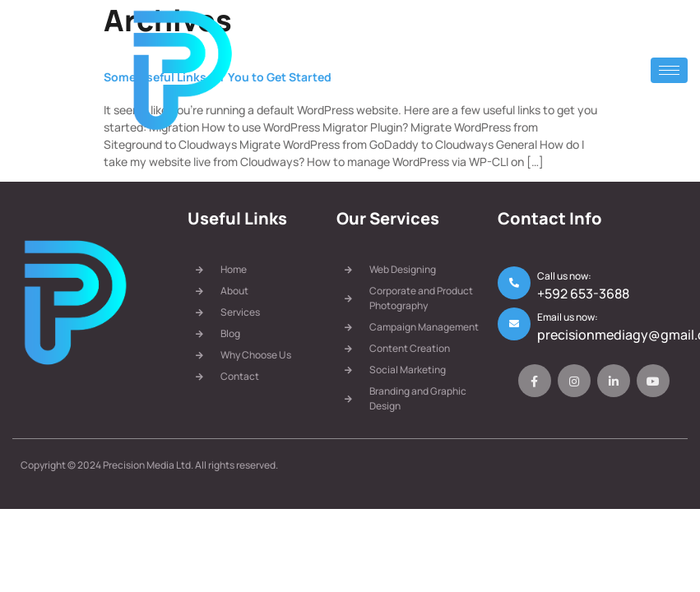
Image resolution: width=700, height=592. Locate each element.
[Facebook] (535, 381)
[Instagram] (574, 381)
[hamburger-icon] (669, 70)
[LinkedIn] (614, 381)
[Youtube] (653, 381)
